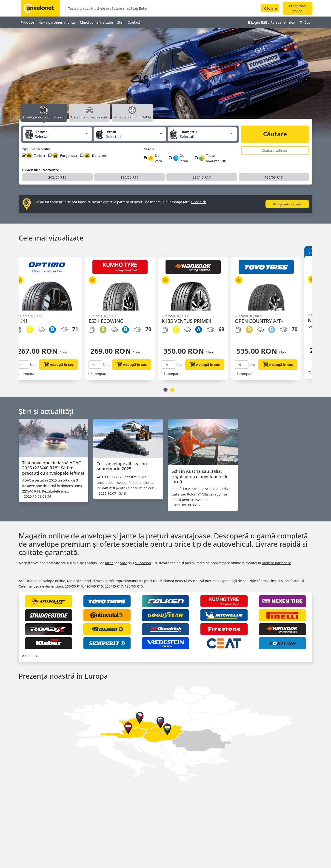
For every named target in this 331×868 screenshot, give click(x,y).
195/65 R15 (130, 177)
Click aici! (199, 202)
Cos (305, 22)
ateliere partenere (276, 563)
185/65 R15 (274, 177)
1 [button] (165, 390)
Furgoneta (65, 155)
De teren (95, 155)
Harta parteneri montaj (57, 22)
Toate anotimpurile (213, 158)
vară (124, 563)
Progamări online (297, 8)
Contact (134, 22)
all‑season (143, 563)
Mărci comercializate (96, 22)
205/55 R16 (57, 177)
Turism (36, 155)
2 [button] (172, 390)
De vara (155, 158)
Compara (34, 374)
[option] (165, 78)
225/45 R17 (201, 177)
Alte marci (30, 655)
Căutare (275, 134)
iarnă (109, 563)
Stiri (120, 22)
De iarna (181, 158)
